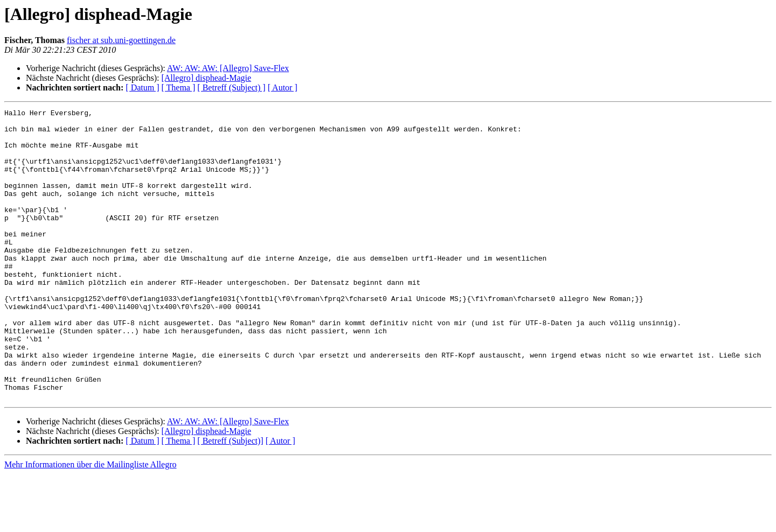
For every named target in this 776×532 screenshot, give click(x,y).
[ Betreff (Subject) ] (231, 87)
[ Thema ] (179, 87)
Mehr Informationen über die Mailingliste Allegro (90, 523)
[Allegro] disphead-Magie (206, 78)
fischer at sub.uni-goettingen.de (121, 40)
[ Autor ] (283, 87)
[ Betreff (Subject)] (230, 499)
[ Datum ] (142, 87)
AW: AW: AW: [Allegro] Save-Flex (228, 68)
